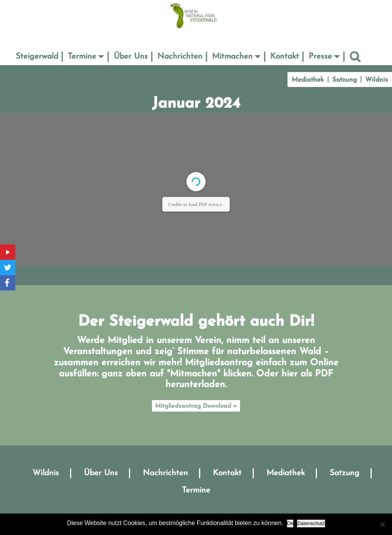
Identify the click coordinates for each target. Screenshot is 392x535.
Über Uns (131, 57)
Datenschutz (311, 523)
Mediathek (308, 80)
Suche (355, 57)
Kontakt (285, 57)
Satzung (345, 80)
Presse (320, 57)
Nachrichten (180, 57)
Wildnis (376, 80)
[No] (382, 524)
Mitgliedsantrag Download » (196, 406)
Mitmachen (232, 57)
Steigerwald (37, 57)
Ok (290, 523)
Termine (82, 57)
